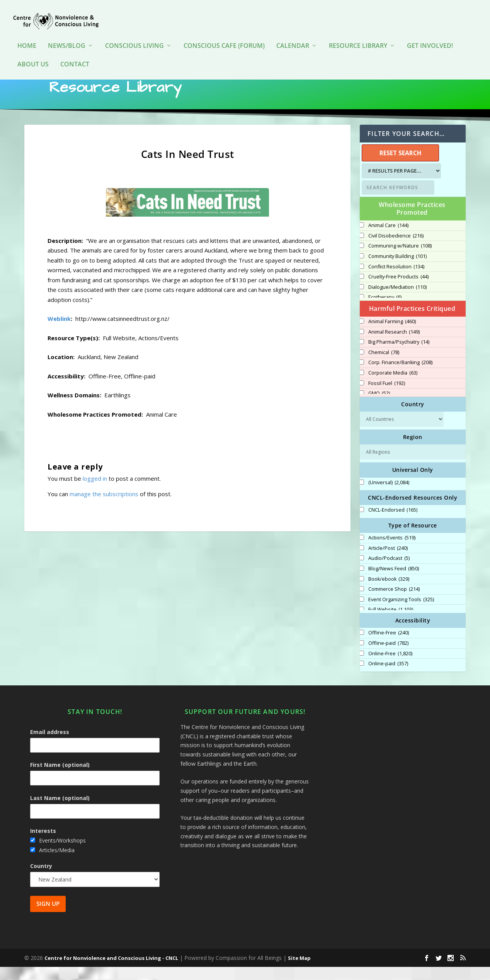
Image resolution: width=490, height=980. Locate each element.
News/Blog (67, 35)
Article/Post (388, 561)
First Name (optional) (60, 778)
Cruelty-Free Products (398, 290)
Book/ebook (389, 592)
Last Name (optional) (60, 811)
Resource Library (358, 35)
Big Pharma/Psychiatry (399, 355)
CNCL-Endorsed (393, 523)
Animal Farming (392, 335)
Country (41, 879)
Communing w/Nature (400, 259)
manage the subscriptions (104, 507)
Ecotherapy (385, 310)
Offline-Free (389, 646)
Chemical (384, 366)
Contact (75, 53)
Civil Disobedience (396, 249)
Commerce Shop (394, 602)
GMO (379, 407)
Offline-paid (388, 656)
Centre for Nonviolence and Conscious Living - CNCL (111, 971)
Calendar (293, 35)
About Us (33, 53)
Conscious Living (134, 35)
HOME (27, 35)
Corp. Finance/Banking (400, 376)
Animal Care (388, 239)
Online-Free (390, 667)
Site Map (299, 971)
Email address (50, 745)
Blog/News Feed (394, 582)
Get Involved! (430, 35)
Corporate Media (393, 386)
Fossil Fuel (387, 397)
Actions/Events (392, 551)
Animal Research (394, 345)
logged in (95, 492)
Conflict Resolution (396, 280)
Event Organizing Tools (401, 613)
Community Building (397, 270)
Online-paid (388, 677)
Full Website (391, 623)
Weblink (59, 332)
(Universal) (389, 496)
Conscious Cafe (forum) (224, 35)
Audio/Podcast (389, 571)
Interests (43, 844)
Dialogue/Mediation (397, 300)
